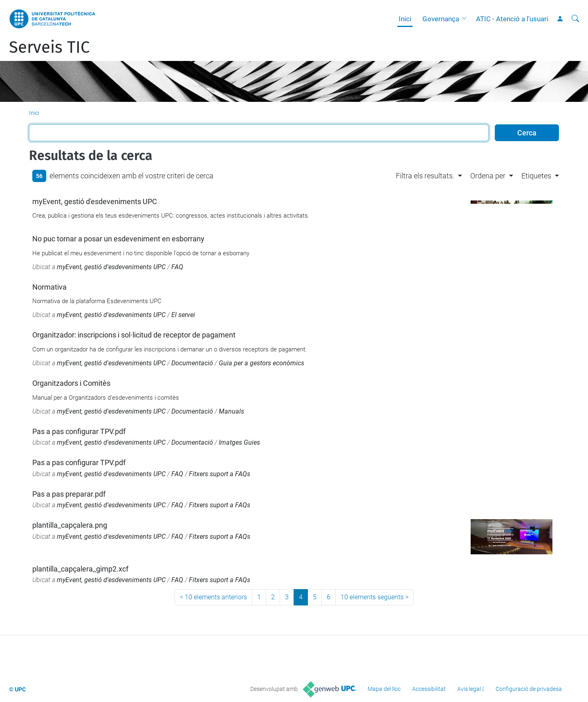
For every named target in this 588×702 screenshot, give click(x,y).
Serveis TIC (49, 47)
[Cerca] (575, 19)
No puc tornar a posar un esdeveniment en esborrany (118, 239)
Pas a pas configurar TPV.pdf (79, 431)
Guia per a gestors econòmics (261, 363)
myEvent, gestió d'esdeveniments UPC (95, 201)
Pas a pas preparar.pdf (69, 494)
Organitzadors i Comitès (71, 383)
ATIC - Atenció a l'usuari (512, 19)
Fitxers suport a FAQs (220, 474)
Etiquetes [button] (536, 176)
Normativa (49, 287)
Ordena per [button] (488, 176)
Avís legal (469, 689)
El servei (183, 315)
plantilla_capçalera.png (70, 525)
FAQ (177, 267)
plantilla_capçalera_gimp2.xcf (80, 569)
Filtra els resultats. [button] (425, 176)
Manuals (231, 411)
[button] (466, 19)
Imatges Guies (239, 442)
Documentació (192, 363)
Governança (441, 19)
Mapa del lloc (384, 689)
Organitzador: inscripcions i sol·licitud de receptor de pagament (134, 335)
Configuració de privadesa (529, 689)
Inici (405, 19)
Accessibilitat (429, 689)
